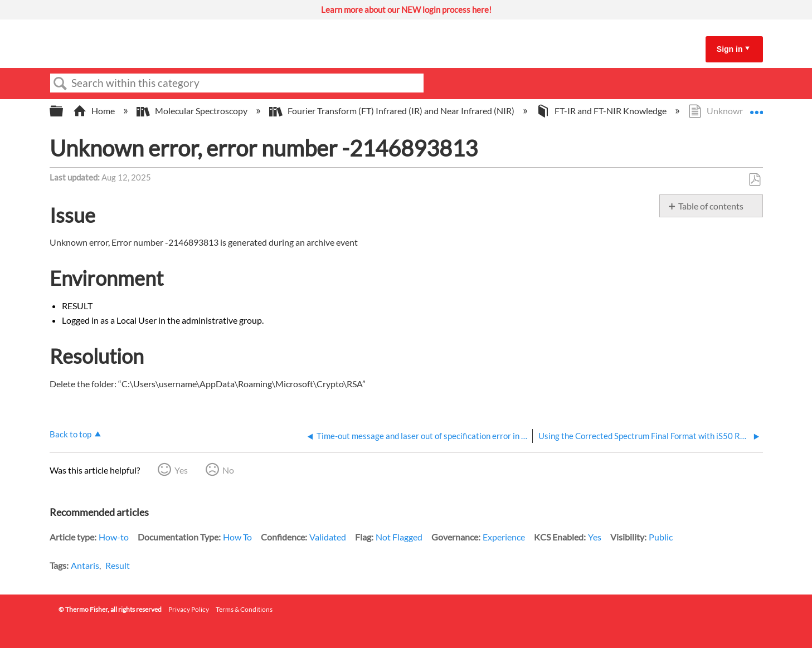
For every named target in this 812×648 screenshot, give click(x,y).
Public (661, 537)
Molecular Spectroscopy (193, 111)
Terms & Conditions (244, 609)
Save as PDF (754, 180)
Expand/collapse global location (756, 108)
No (228, 470)
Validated (328, 537)
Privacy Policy (189, 609)
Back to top (70, 434)
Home (95, 111)
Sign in (730, 49)
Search (61, 84)
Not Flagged (399, 537)
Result (118, 565)
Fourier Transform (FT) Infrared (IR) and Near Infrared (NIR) (393, 111)
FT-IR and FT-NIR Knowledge (602, 111)
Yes (181, 470)
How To (237, 537)
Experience (504, 537)
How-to (114, 537)
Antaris (85, 565)
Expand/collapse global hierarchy (64, 111)
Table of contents (711, 206)
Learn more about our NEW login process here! (406, 9)
